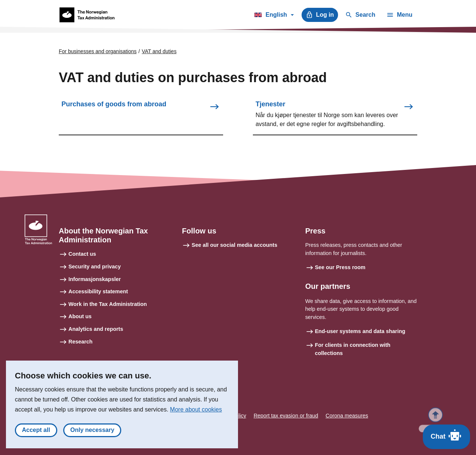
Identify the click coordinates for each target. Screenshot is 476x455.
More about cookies (196, 412)
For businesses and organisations (98, 51)
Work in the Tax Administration (108, 304)
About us (80, 316)
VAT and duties (159, 51)
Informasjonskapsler (95, 279)
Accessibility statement (98, 291)
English (274, 16)
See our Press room (340, 267)
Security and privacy (95, 267)
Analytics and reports (96, 329)
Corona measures (347, 416)
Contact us (82, 254)
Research (81, 342)
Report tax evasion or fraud (286, 416)
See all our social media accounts (234, 245)
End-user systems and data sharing (360, 331)
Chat (446, 435)
